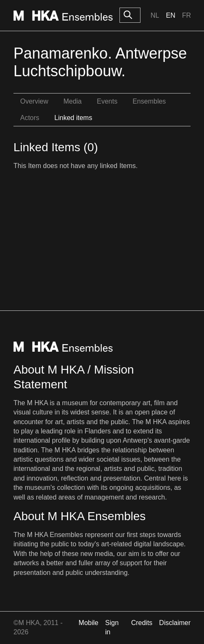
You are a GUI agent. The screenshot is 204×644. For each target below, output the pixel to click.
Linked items (73, 118)
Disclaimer (175, 623)
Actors (30, 118)
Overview (34, 101)
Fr (187, 15)
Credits (142, 623)
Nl (155, 15)
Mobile (89, 623)
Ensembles (149, 101)
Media (73, 101)
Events (107, 101)
